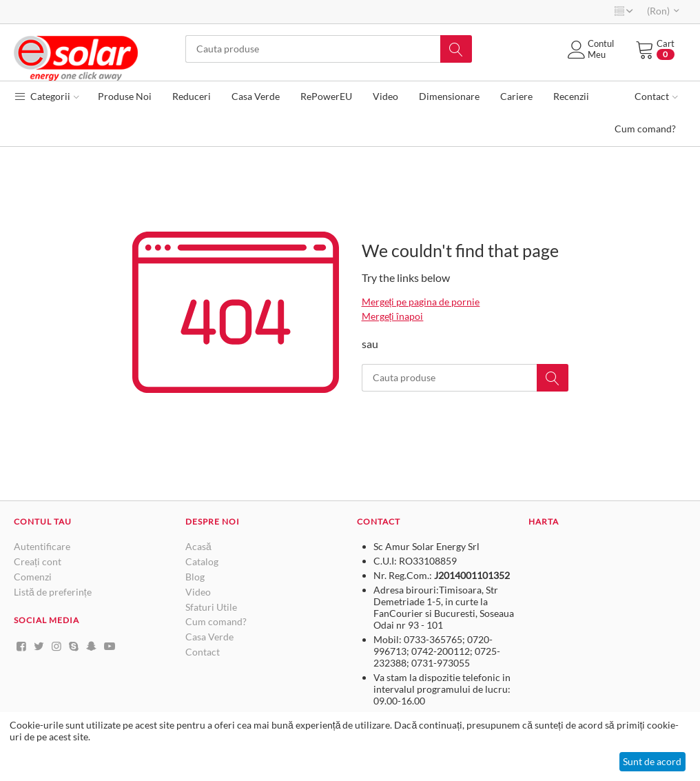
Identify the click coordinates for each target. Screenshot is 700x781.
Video (198, 592)
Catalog (202, 561)
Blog (195, 577)
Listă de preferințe (53, 592)
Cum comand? (216, 621)
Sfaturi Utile (211, 607)
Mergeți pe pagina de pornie (421, 302)
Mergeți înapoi (393, 316)
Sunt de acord (652, 761)
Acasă (198, 546)
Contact (203, 652)
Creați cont (38, 561)
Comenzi (33, 577)
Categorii (47, 96)
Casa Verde (209, 637)
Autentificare (42, 546)
